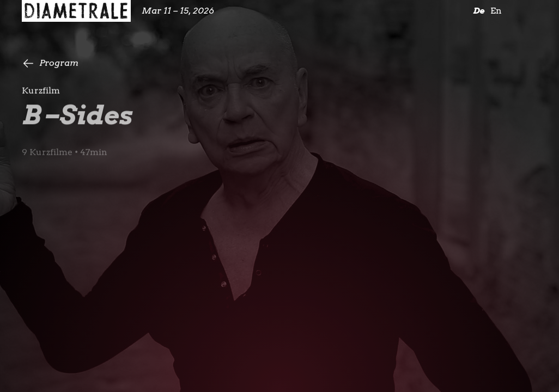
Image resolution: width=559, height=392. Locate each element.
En (496, 11)
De (479, 11)
